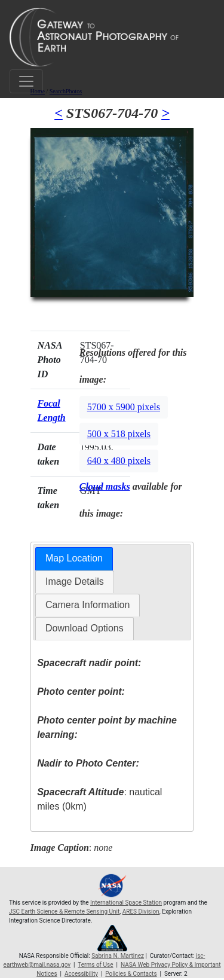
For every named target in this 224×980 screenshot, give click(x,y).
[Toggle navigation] (26, 81)
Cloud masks (105, 486)
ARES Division (141, 912)
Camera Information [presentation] (88, 605)
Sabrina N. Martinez (118, 956)
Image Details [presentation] (75, 581)
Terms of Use (95, 965)
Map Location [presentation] (74, 558)
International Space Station (126, 903)
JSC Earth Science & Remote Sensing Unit (64, 912)
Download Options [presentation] (85, 628)
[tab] (74, 559)
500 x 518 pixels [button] (119, 434)
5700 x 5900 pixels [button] (124, 407)
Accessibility (81, 974)
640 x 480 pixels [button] (119, 461)
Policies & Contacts (131, 974)
